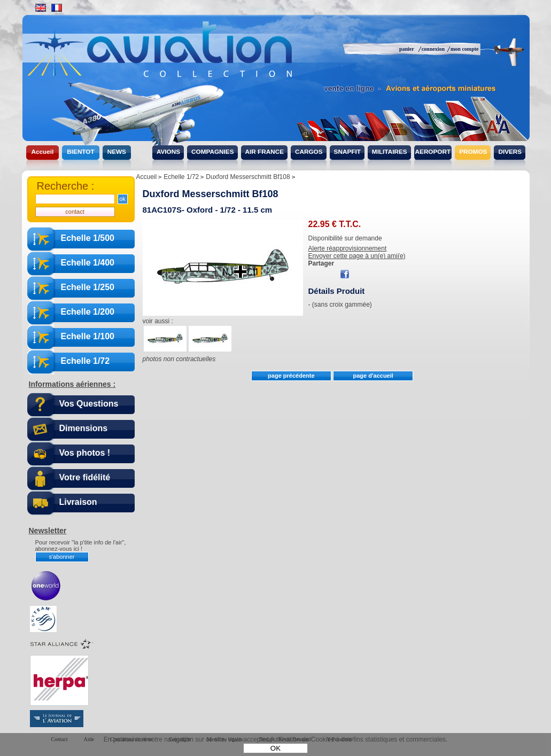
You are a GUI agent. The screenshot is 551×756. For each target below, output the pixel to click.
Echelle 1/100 (88, 336)
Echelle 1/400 (88, 263)
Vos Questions (89, 404)
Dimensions (84, 428)
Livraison (78, 502)
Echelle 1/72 (86, 361)
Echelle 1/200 (88, 312)
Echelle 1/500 (88, 238)
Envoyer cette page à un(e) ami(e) (357, 256)
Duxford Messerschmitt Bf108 (211, 194)
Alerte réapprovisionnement (348, 248)
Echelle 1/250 (88, 287)
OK (275, 748)
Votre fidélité (85, 477)
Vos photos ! (85, 453)
